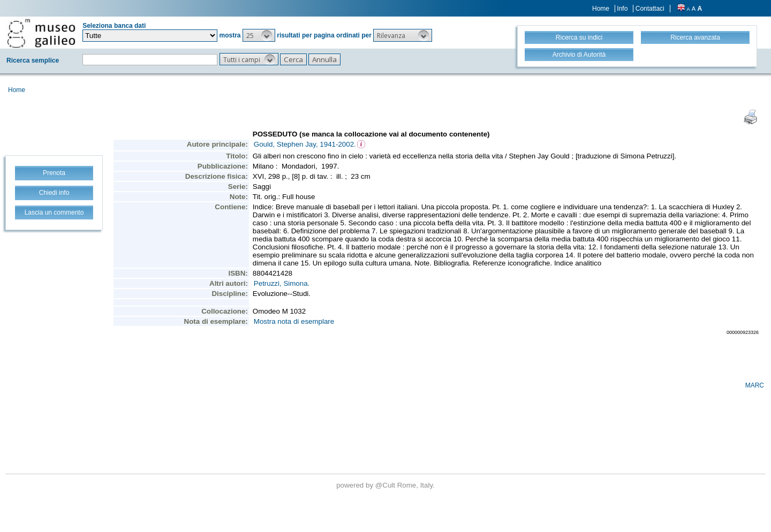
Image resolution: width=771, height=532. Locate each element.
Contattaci (650, 9)
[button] (259, 35)
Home (601, 9)
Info (622, 9)
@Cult (386, 485)
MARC (755, 385)
